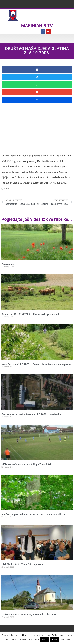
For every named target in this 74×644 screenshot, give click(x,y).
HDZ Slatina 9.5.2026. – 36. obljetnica (22, 564)
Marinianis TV (37, 26)
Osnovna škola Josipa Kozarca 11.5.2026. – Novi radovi (32, 414)
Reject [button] (54, 640)
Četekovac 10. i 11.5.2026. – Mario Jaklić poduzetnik (31, 314)
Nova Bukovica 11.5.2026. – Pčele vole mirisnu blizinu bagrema (36, 364)
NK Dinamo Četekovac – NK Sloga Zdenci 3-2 (26, 464)
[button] (37, 38)
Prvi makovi (8, 264)
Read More (65, 639)
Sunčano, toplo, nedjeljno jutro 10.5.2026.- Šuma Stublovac (34, 514)
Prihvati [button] (44, 640)
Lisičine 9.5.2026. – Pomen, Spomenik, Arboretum (29, 614)
